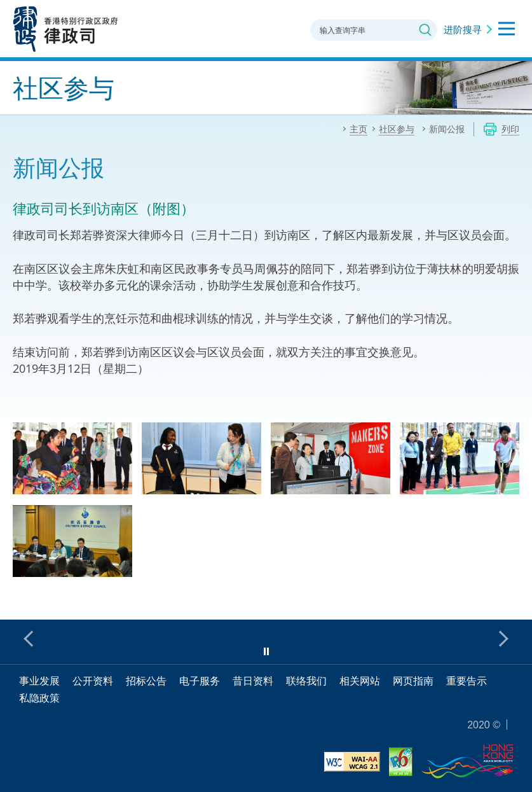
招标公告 (146, 681)
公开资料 (93, 681)
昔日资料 (253, 681)
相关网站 (360, 681)
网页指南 (413, 681)
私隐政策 (39, 698)
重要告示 (467, 681)
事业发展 (39, 681)
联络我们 (306, 681)
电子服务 (200, 681)
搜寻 (425, 30)
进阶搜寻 (463, 29)
